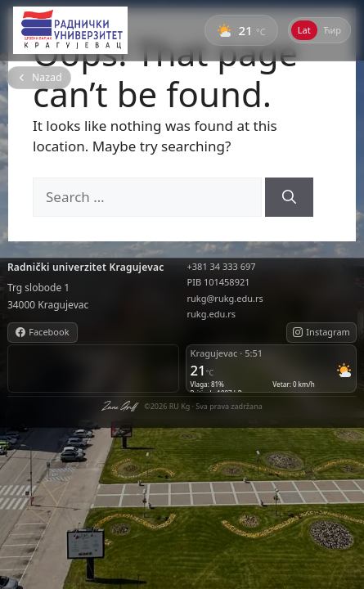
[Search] (289, 197)
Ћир (333, 30)
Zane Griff (119, 407)
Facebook (42, 332)
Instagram (321, 332)
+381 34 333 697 (222, 266)
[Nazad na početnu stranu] (39, 78)
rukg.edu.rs (211, 314)
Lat (304, 30)
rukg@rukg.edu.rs (225, 298)
